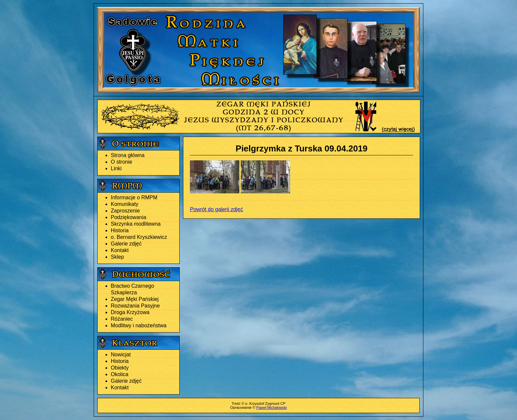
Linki (116, 168)
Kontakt (120, 250)
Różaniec (122, 319)
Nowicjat (121, 355)
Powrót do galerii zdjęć (216, 209)
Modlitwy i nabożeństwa (139, 325)
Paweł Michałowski (271, 407)
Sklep (117, 257)
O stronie (122, 162)
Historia (120, 230)
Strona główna (128, 155)
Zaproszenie (125, 211)
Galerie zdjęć (126, 244)
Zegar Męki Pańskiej (135, 299)
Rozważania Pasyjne (135, 306)
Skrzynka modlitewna (136, 224)
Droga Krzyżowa (130, 312)
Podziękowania (129, 217)
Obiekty (120, 368)
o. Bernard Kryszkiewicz (139, 237)
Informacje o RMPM (134, 197)
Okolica (120, 374)
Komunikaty (125, 204)
